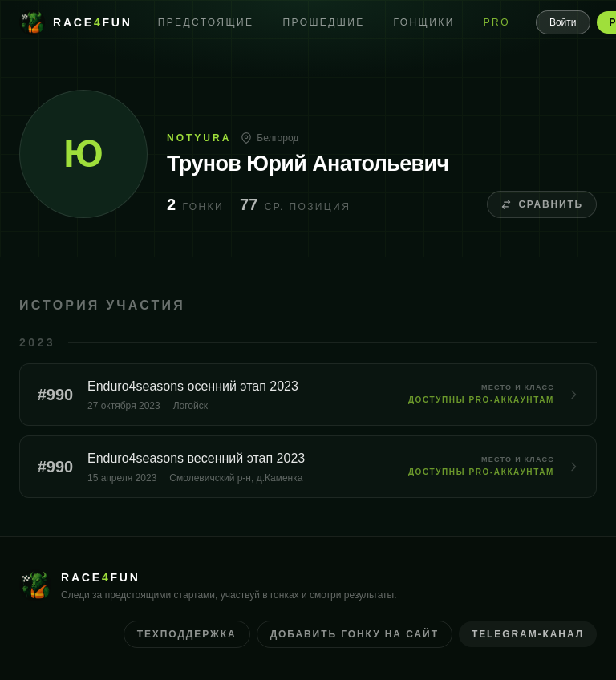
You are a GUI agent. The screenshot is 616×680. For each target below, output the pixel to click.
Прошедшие (324, 22)
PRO (497, 22)
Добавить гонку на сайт (355, 634)
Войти (563, 22)
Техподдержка (187, 634)
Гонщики (424, 22)
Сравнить (542, 204)
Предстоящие (206, 22)
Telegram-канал (528, 634)
